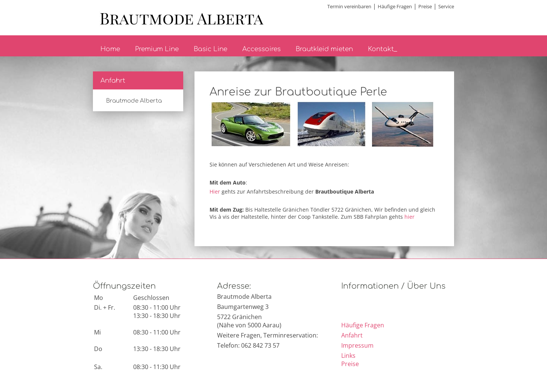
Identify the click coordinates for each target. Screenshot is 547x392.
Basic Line (210, 49)
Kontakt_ (382, 49)
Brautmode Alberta (134, 101)
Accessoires (261, 49)
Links (348, 356)
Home (110, 49)
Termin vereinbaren (349, 6)
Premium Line (157, 49)
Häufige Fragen (395, 6)
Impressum (357, 345)
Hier (215, 191)
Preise (425, 6)
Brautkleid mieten (324, 49)
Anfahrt (113, 81)
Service (446, 6)
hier (409, 217)
